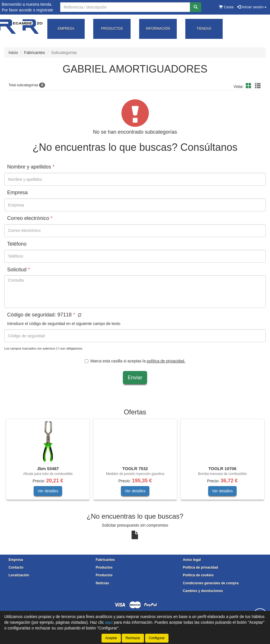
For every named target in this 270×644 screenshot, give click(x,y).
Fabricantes (34, 53)
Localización (19, 575)
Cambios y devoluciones (203, 591)
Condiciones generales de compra (211, 583)
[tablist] (135, 462)
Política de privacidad (200, 567)
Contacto (16, 567)
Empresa (16, 560)
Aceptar (111, 638)
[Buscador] (125, 7)
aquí (109, 622)
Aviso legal (192, 560)
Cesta (226, 7)
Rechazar (133, 638)
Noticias (102, 583)
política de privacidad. (166, 361)
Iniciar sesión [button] (252, 7)
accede (26, 10)
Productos (104, 567)
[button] (249, 86)
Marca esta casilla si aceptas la (135, 361)
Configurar (157, 638)
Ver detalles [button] (48, 491)
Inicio (13, 53)
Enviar (135, 378)
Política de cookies (198, 575)
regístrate (45, 10)
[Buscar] (196, 7)
